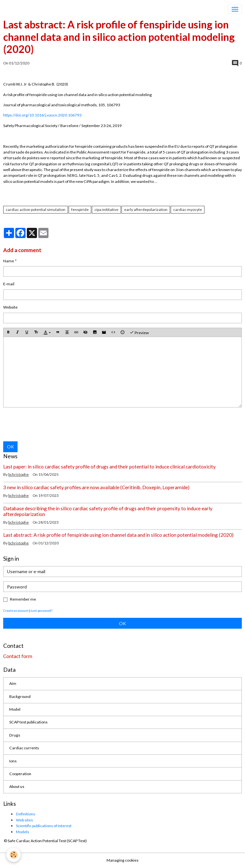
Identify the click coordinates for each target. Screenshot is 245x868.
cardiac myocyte (188, 210)
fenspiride (80, 210)
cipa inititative (106, 210)
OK (11, 447)
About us (17, 786)
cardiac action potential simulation (36, 210)
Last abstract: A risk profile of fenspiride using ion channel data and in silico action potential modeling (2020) (118, 535)
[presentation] (52, 424)
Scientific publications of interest (44, 826)
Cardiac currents (24, 748)
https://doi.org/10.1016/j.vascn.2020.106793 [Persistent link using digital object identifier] (42, 115)
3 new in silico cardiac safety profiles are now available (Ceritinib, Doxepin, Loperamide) (96, 487)
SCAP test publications (28, 722)
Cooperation (20, 774)
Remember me (23, 599)
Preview (139, 333)
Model (15, 709)
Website (10, 307)
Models (22, 832)
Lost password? (42, 610)
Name (9, 261)
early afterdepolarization (146, 210)
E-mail (9, 284)
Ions (13, 761)
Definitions (26, 814)
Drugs (15, 735)
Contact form (18, 656)
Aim (13, 683)
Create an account (16, 610)
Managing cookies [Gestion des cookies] (122, 860)
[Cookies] (14, 855)
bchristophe (19, 474)
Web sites (24, 820)
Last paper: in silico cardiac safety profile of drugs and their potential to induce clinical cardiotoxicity (109, 467)
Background (20, 696)
